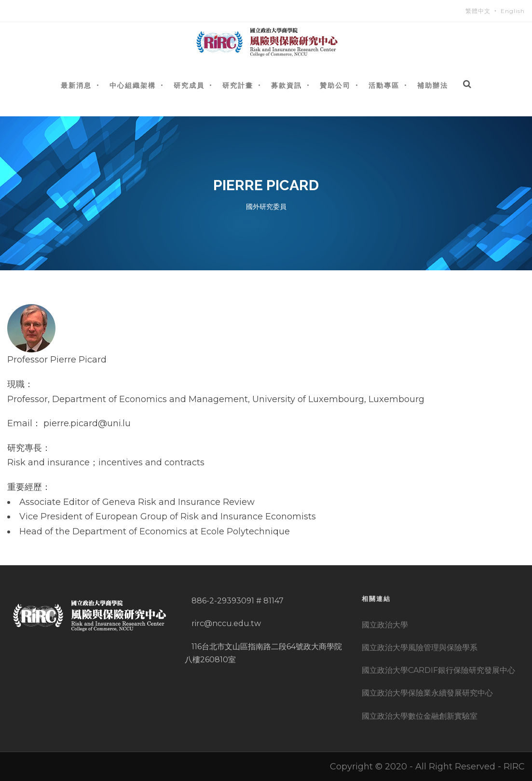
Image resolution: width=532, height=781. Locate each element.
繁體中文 (478, 11)
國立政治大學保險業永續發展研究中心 (427, 693)
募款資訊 (286, 85)
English (513, 11)
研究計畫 (238, 85)
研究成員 (189, 85)
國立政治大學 (385, 625)
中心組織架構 (133, 85)
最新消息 (76, 85)
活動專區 (384, 85)
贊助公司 (335, 85)
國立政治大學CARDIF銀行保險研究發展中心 (438, 670)
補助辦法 (433, 85)
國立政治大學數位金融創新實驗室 (420, 716)
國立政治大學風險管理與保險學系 (420, 648)
